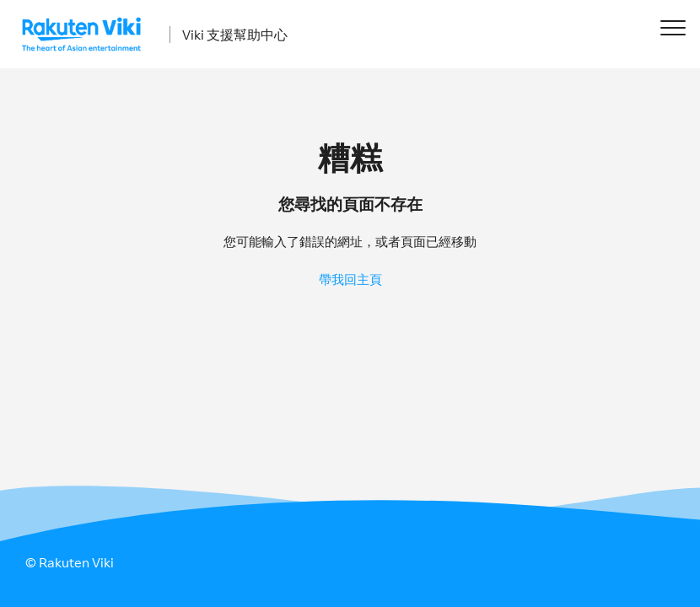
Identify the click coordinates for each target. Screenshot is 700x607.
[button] (673, 27)
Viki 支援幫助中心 (235, 35)
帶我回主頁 (350, 279)
